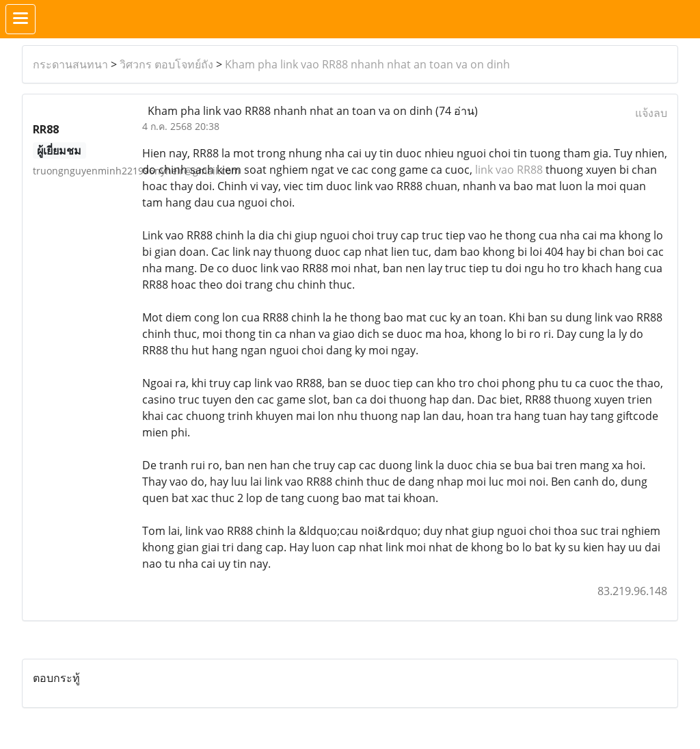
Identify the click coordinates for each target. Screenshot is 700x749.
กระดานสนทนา (70, 64)
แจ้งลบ (651, 113)
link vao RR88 (509, 170)
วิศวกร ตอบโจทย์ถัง (166, 64)
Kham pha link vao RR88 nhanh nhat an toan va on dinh (367, 64)
